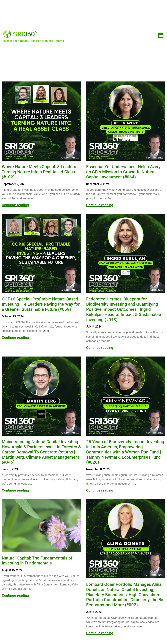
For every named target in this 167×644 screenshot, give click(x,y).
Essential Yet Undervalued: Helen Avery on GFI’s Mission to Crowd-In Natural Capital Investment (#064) (123, 172)
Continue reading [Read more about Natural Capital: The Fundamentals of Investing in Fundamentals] (15, 595)
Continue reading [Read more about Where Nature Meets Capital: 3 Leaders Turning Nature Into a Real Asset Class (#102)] (15, 205)
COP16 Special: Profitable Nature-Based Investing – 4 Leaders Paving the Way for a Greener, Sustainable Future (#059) (41, 304)
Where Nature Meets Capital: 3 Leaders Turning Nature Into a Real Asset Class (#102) (39, 172)
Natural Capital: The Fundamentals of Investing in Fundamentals (37, 561)
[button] (161, 35)
